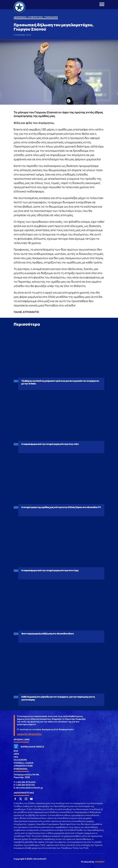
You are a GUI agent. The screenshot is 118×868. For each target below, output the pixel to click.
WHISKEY (100, 862)
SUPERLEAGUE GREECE (32, 747)
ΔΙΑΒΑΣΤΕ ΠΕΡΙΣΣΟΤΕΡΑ (29, 734)
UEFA (16, 754)
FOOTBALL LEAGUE (24, 763)
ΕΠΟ (16, 751)
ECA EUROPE (20, 760)
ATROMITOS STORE (23, 766)
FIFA (16, 757)
